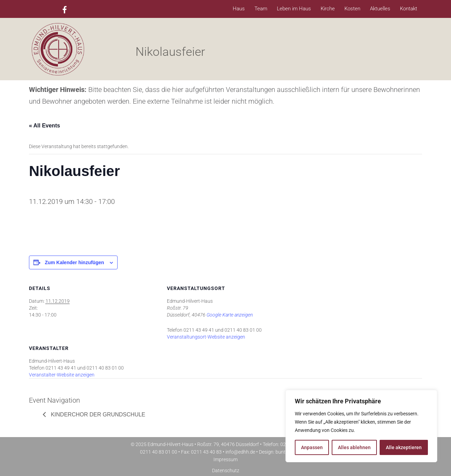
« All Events (44, 126)
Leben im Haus (294, 9)
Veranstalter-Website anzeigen (62, 375)
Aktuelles (380, 9)
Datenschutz (226, 470)
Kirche (328, 9)
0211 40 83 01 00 (159, 452)
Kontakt (409, 9)
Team (261, 9)
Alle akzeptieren (404, 447)
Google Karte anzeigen (230, 315)
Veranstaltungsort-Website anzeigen (206, 337)
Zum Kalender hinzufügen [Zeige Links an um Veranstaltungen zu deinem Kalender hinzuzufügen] (74, 262)
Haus (239, 9)
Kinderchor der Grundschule (97, 415)
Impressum (226, 459)
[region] (361, 426)
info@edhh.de (240, 452)
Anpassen (312, 447)
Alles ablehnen (354, 447)
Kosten (352, 9)
